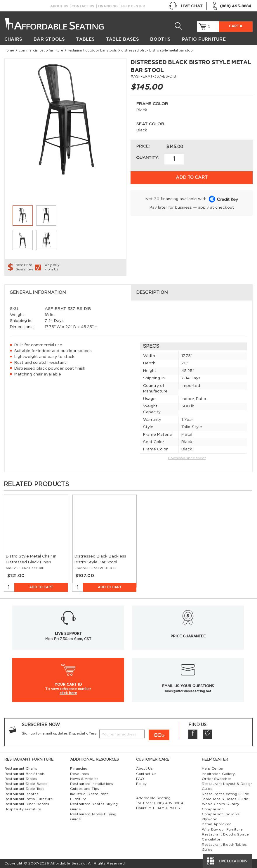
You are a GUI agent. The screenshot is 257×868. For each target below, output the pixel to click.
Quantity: (147, 158)
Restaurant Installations (92, 784)
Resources (80, 774)
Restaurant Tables (21, 779)
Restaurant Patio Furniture (29, 799)
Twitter (208, 734)
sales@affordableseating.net (188, 691)
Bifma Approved (217, 824)
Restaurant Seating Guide (225, 794)
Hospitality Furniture (23, 809)
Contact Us (83, 6)
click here (68, 693)
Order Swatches (217, 779)
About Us (59, 6)
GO (158, 735)
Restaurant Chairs (21, 768)
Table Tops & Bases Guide (225, 799)
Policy (141, 784)
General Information (38, 293)
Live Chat (185, 6)
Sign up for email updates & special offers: (60, 733)
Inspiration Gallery (218, 774)
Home (9, 50)
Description (152, 293)
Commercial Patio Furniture (41, 50)
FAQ (140, 779)
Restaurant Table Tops (25, 789)
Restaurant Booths (21, 794)
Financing (108, 6)
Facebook (193, 734)
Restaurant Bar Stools (25, 774)
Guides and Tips (85, 789)
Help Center (133, 6)
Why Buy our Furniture (222, 829)
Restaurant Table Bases (26, 784)
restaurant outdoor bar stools (92, 50)
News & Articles (84, 779)
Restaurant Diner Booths (27, 804)
